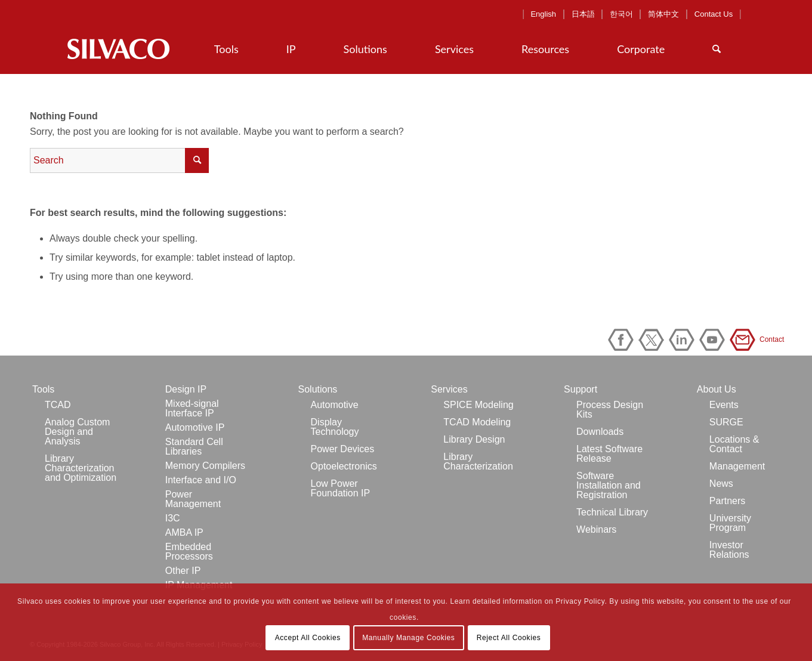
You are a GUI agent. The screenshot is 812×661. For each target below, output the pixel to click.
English (543, 14)
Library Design (474, 439)
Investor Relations (729, 550)
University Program (730, 523)
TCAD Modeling (477, 422)
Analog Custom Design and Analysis (77, 432)
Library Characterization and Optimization (81, 468)
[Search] (717, 49)
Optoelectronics (344, 466)
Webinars (596, 529)
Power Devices (343, 449)
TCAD (58, 405)
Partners (727, 501)
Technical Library (612, 512)
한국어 (621, 14)
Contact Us (714, 14)
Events (724, 405)
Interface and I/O (201, 480)
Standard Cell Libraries (194, 447)
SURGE (726, 422)
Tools (43, 389)
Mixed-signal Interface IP (192, 408)
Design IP (186, 389)
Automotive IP (195, 427)
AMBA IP (184, 532)
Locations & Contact (734, 444)
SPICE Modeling (478, 405)
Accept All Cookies (308, 638)
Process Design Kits (610, 410)
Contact (745, 340)
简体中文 (663, 14)
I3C (173, 518)
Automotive (335, 405)
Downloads (600, 432)
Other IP (183, 571)
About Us (717, 389)
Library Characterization (478, 461)
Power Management (193, 499)
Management (737, 466)
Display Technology (335, 427)
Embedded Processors (189, 552)
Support (581, 389)
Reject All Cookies (509, 638)
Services (449, 389)
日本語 (583, 14)
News (721, 484)
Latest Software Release (609, 454)
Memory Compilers (205, 466)
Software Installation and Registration (609, 485)
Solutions (318, 389)
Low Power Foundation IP (341, 488)
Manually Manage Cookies (408, 638)
